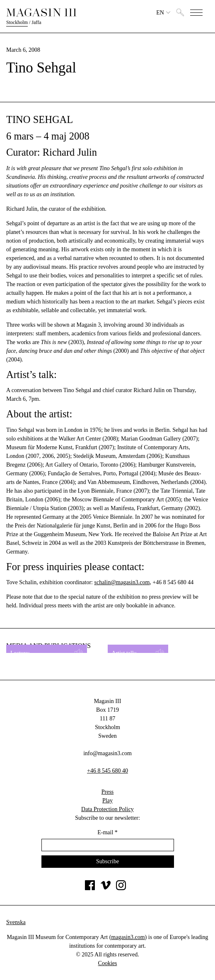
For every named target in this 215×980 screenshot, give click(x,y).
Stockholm (17, 22)
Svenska (16, 922)
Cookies (108, 963)
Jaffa (36, 22)
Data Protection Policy (107, 809)
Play (107, 801)
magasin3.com (128, 937)
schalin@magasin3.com (122, 582)
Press (108, 792)
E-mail (107, 832)
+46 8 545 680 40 (107, 771)
